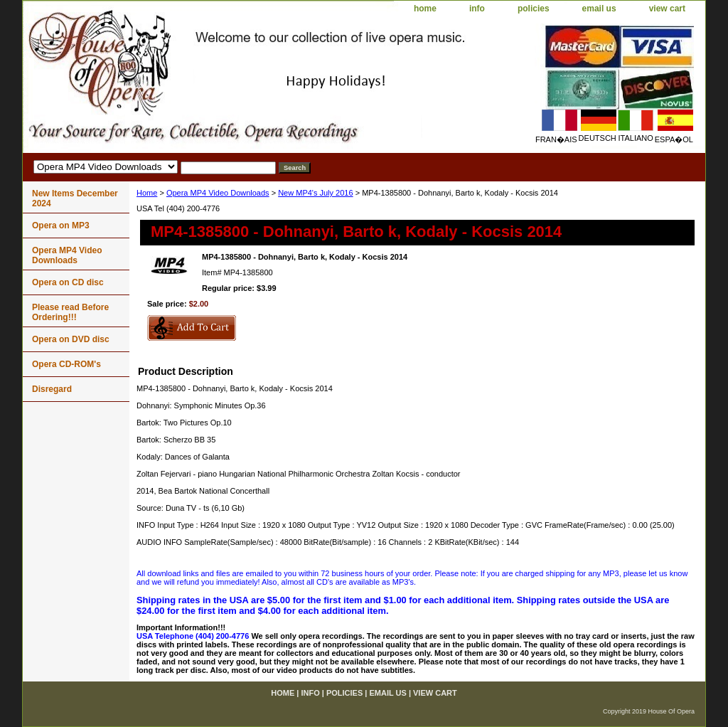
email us (599, 9)
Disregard (52, 389)
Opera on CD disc (68, 282)
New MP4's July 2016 (315, 193)
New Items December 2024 (75, 198)
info (477, 9)
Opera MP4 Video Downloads (218, 193)
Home (147, 193)
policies (534, 9)
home (425, 9)
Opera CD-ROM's (66, 364)
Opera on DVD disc (71, 339)
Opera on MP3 (61, 225)
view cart (667, 9)
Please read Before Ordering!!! (70, 312)
